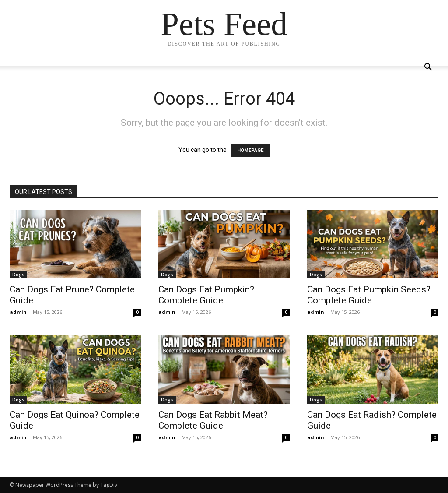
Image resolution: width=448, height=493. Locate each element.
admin (18, 312)
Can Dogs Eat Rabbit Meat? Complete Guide (213, 420)
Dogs (18, 275)
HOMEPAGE (250, 150)
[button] (428, 68)
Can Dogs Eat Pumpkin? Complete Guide (206, 295)
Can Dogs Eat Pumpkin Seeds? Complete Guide (369, 295)
